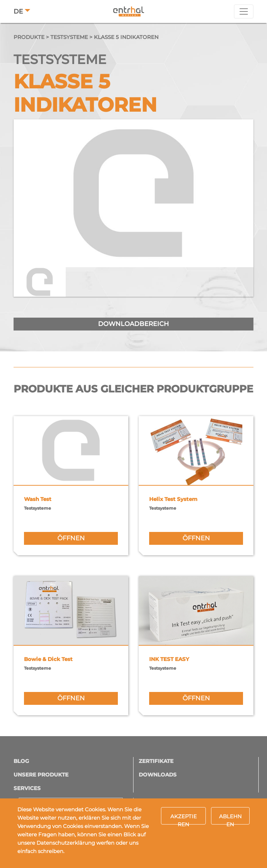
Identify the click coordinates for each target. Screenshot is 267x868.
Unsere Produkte (41, 775)
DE (18, 11)
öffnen (71, 538)
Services (27, 788)
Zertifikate (156, 761)
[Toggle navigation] (244, 11)
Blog (21, 761)
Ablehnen (230, 819)
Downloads (158, 775)
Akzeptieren (184, 819)
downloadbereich (133, 324)
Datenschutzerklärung (66, 843)
